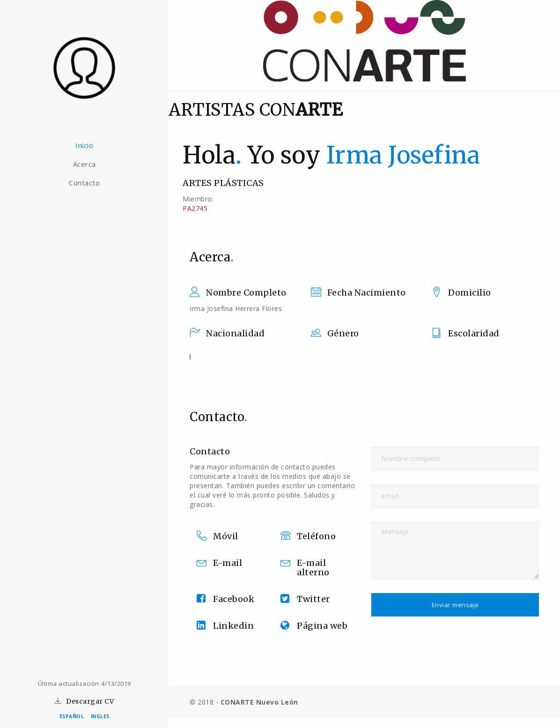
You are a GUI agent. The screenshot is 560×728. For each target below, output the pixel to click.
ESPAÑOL (72, 716)
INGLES (100, 716)
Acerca (85, 164)
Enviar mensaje (455, 605)
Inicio (84, 145)
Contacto (84, 183)
